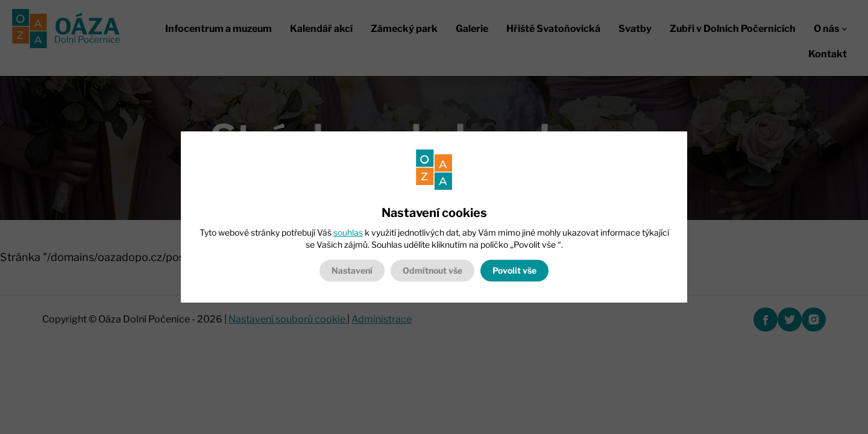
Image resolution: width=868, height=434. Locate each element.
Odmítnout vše (432, 270)
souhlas (348, 232)
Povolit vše (514, 270)
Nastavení (352, 270)
